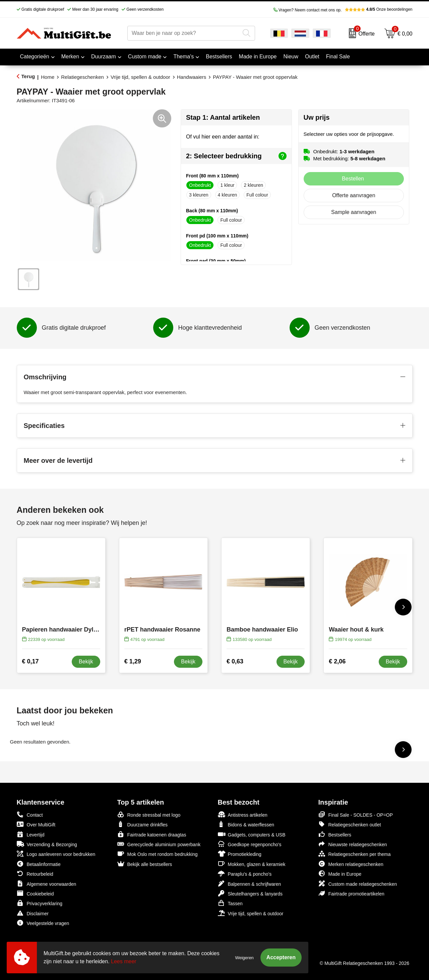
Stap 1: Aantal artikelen (223, 117)
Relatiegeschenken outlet (350, 824)
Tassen (230, 903)
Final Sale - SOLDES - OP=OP (356, 814)
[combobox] (184, 33)
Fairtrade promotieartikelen (351, 893)
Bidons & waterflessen (246, 824)
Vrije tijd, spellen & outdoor (140, 77)
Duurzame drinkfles (143, 824)
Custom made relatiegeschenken (358, 884)
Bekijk (86, 662)
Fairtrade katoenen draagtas (152, 834)
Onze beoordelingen (379, 9)
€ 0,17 (30, 661)
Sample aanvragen (354, 212)
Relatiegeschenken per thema (355, 854)
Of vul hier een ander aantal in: (223, 137)
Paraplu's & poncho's (245, 874)
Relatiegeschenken (82, 77)
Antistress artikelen (243, 814)
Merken (70, 57)
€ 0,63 (235, 661)
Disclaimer (33, 913)
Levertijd (31, 834)
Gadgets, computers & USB (252, 834)
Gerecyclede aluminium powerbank (159, 844)
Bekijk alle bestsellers (145, 864)
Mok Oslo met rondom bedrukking (158, 854)
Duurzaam (104, 57)
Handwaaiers (192, 77)
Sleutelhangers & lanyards (250, 893)
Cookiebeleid (35, 893)
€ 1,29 (133, 661)
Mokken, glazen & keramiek (252, 864)
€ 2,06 (337, 661)
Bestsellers (335, 834)
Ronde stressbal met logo (149, 814)
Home (48, 77)
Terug (28, 76)
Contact (30, 815)
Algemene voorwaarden (47, 884)
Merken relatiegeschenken (351, 864)
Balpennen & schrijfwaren (250, 884)
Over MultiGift (36, 824)
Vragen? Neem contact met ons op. (308, 10)
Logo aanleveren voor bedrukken (56, 854)
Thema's (183, 57)
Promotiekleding (240, 854)
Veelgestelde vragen (43, 923)
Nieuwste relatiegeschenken (353, 844)
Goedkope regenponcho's (250, 844)
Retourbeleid (35, 874)
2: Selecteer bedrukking (236, 156)
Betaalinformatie (39, 864)
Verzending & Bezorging (47, 844)
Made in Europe (340, 874)
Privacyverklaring (40, 903)
